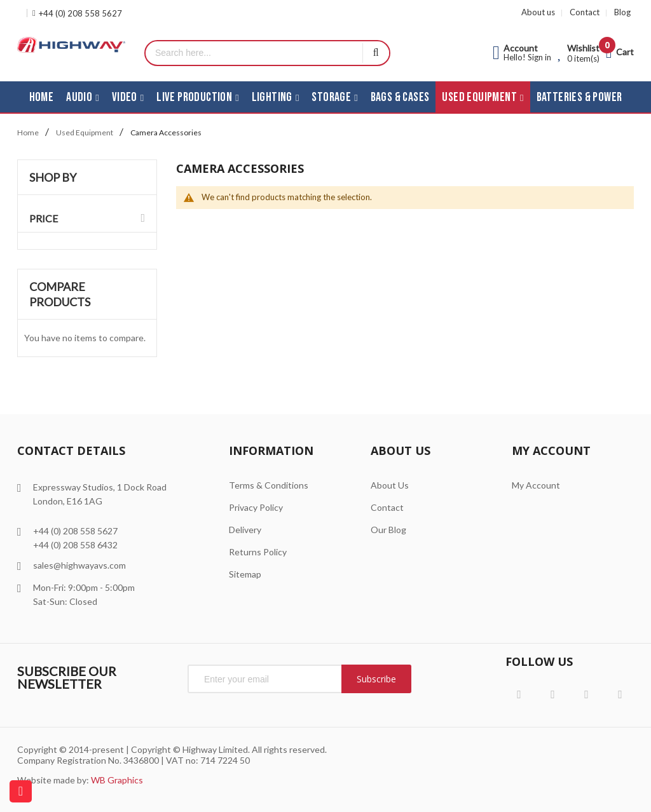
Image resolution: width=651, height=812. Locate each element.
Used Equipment (85, 132)
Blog (622, 12)
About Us (390, 485)
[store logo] (71, 45)
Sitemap (245, 574)
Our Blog (388, 530)
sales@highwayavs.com (79, 565)
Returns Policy (258, 552)
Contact (585, 12)
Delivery (245, 530)
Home (28, 132)
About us (538, 12)
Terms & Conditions (269, 485)
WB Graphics (117, 780)
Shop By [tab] (53, 177)
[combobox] (254, 53)
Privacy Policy (256, 507)
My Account (536, 485)
